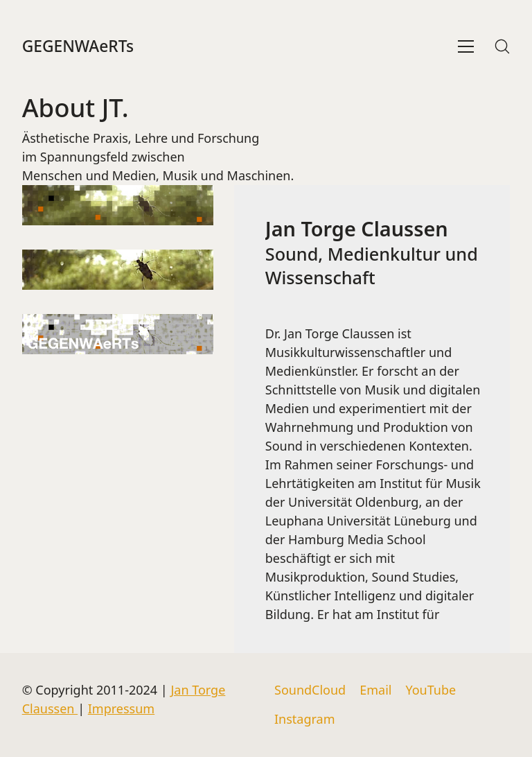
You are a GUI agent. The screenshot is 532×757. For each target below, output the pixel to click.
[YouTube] (431, 690)
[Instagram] (305, 720)
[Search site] (502, 46)
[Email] (375, 690)
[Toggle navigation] (466, 46)
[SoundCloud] (310, 690)
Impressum (121, 708)
